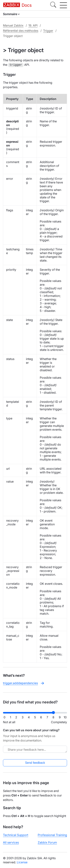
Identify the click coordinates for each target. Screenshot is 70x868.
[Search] (53, 5)
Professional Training (52, 835)
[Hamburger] (63, 5)
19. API (33, 25)
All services (11, 842)
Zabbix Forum (47, 842)
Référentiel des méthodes (21, 31)
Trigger (48, 31)
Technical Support (16, 835)
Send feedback (35, 762)
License (22, 862)
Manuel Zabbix (13, 25)
